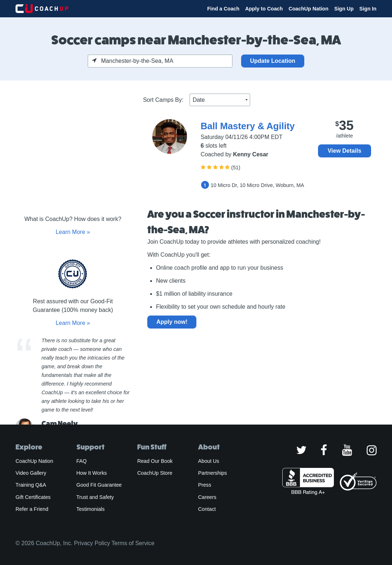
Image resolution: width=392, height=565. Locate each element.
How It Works (92, 473)
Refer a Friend (32, 509)
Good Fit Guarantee (99, 485)
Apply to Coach (264, 9)
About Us (209, 461)
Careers (207, 497)
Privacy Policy (92, 543)
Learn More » (73, 232)
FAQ (82, 461)
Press (205, 485)
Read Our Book (155, 461)
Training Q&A (31, 485)
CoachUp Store (155, 473)
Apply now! (172, 322)
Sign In (368, 9)
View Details (345, 151)
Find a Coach (223, 9)
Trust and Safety (95, 497)
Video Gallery (31, 473)
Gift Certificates (33, 497)
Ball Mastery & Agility (248, 126)
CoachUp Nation (308, 9)
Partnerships (213, 473)
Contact (207, 509)
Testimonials (91, 509)
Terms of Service (133, 543)
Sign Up (344, 9)
